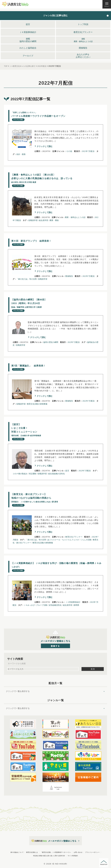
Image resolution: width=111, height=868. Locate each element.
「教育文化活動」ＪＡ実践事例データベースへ (79, 853)
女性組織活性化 (55, 606)
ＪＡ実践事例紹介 (73, 603)
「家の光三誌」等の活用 (26, 279)
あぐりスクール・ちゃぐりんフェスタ (63, 540)
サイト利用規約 (55, 859)
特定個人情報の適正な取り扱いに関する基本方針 (78, 856)
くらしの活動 (86, 540)
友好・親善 (21, 154)
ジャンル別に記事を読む (55, 16)
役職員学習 (33, 221)
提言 (67, 471)
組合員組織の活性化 (56, 474)
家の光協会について (20, 853)
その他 (69, 151)
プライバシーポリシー (39, 856)
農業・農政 (54, 221)
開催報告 (69, 276)
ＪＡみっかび (29, 606)
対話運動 (33, 474)
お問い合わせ (17, 856)
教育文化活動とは (43, 853)
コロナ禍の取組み (20, 474)
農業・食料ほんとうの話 (75, 218)
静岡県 (76, 606)
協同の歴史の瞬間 (51, 343)
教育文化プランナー (74, 538)
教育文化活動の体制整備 (37, 404)
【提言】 (31, 432)
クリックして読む (45, 146)
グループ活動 (42, 606)
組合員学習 (43, 221)
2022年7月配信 (88, 151)
